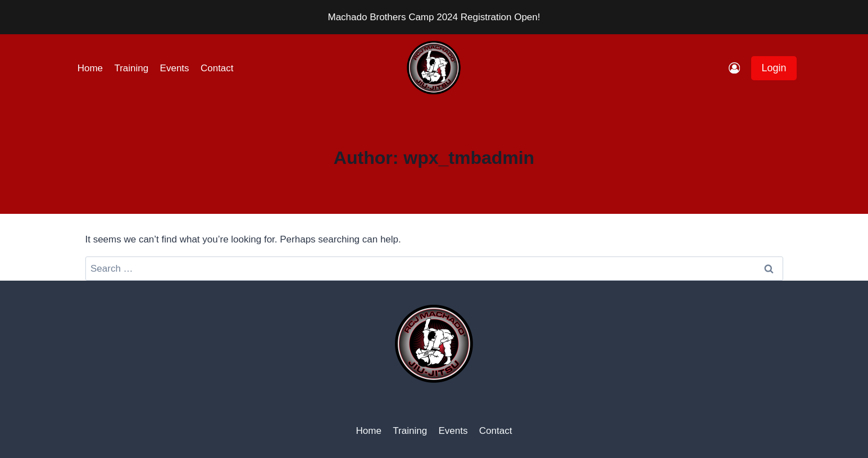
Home (90, 68)
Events (175, 68)
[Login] (734, 68)
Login (774, 68)
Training (131, 68)
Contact (217, 68)
